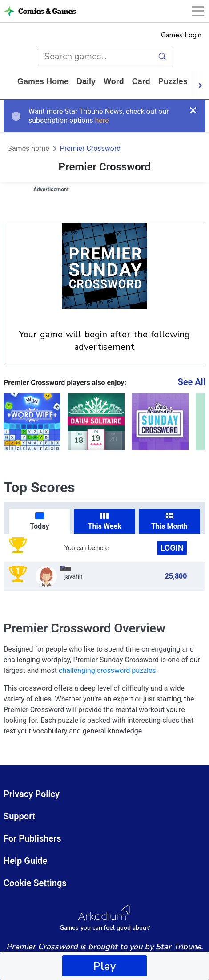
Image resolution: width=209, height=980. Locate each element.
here (102, 120)
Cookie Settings (35, 883)
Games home (43, 81)
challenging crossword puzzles (107, 670)
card (141, 81)
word (114, 81)
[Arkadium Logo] (104, 918)
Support (20, 816)
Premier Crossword (90, 148)
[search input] (96, 56)
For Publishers (32, 838)
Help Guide (25, 861)
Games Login (181, 35)
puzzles (173, 81)
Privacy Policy (32, 794)
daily (86, 81)
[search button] (163, 56)
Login (172, 548)
